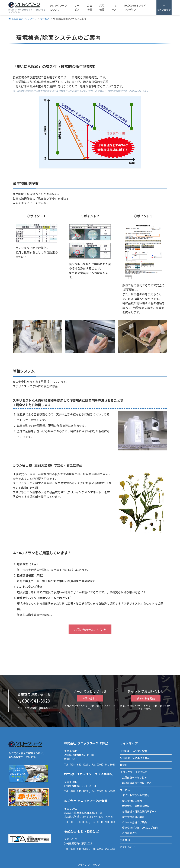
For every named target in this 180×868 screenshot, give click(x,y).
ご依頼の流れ (130, 833)
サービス (125, 790)
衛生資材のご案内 (132, 801)
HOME (124, 765)
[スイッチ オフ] (164, 8)
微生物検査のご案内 (133, 817)
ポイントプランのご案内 (136, 795)
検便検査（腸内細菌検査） (137, 806)
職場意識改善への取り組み (137, 783)
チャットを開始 (146, 698)
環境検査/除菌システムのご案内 (140, 828)
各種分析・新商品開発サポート (139, 811)
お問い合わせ (90, 698)
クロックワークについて (134, 772)
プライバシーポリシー (90, 865)
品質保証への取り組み (134, 777)
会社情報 (125, 840)
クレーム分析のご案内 (134, 822)
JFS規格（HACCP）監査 (134, 751)
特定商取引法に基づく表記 (135, 758)
